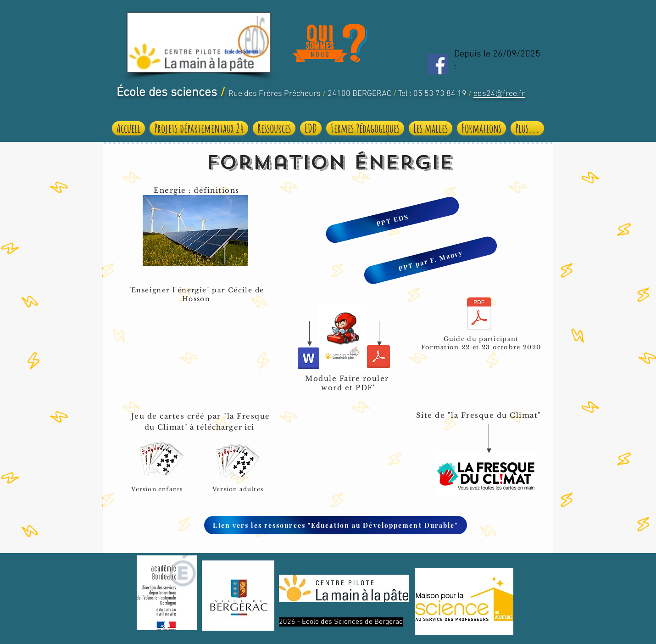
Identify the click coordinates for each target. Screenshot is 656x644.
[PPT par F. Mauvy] (431, 260)
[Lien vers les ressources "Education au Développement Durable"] (336, 525)
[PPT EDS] (392, 220)
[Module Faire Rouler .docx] (309, 359)
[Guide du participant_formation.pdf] (479, 315)
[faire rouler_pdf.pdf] (378, 358)
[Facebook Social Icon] (438, 64)
